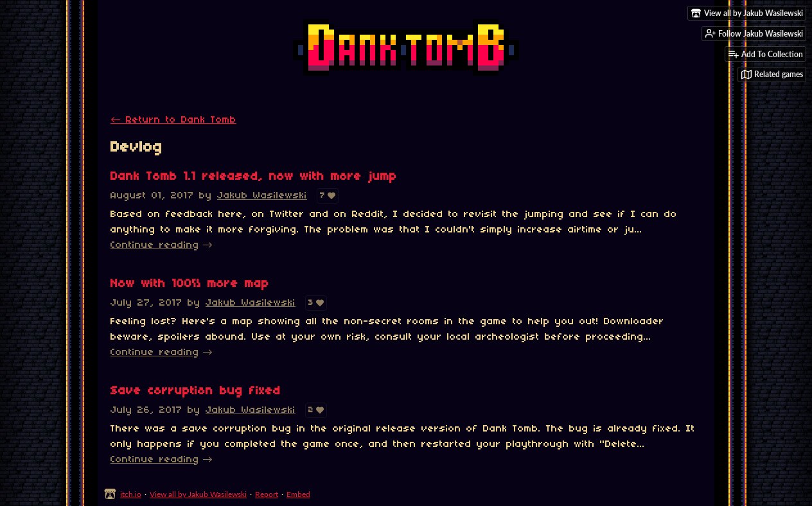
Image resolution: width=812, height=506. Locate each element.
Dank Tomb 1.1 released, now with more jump (254, 177)
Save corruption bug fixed (196, 391)
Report (267, 494)
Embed (298, 494)
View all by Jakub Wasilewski (198, 494)
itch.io (131, 494)
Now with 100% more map (190, 284)
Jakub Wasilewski (262, 196)
